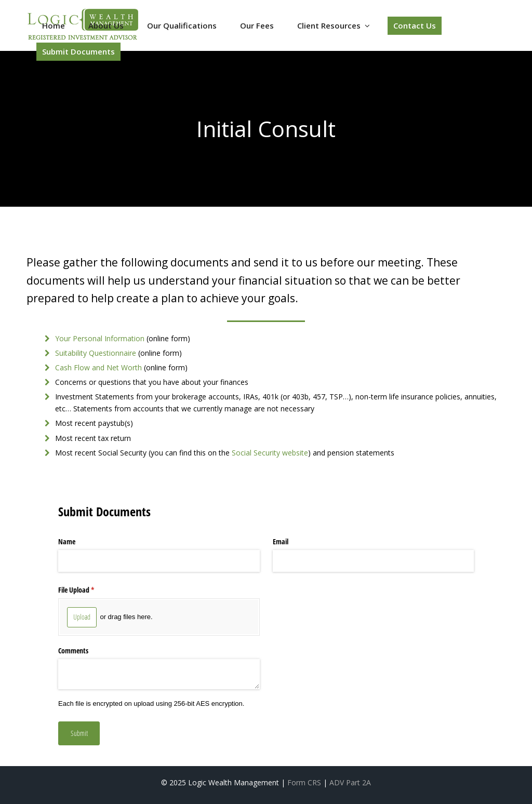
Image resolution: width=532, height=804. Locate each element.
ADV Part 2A (350, 782)
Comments (73, 651)
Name (67, 541)
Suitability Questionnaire (96, 353)
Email (281, 541)
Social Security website (270, 453)
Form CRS (304, 782)
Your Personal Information (100, 338)
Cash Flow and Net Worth (98, 367)
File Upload (88, 590)
